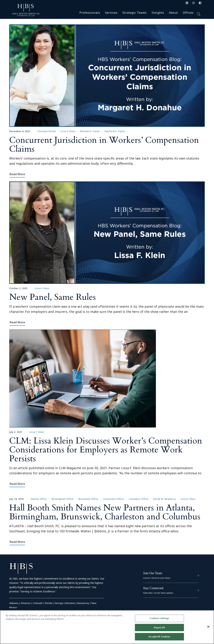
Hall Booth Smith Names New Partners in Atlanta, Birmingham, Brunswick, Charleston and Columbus (105, 512)
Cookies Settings (159, 618)
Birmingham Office (63, 499)
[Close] (208, 627)
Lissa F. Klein (68, 131)
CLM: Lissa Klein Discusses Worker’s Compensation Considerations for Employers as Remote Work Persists (106, 450)
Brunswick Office (88, 499)
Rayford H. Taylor (115, 131)
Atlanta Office (39, 499)
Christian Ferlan (46, 131)
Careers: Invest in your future (157, 578)
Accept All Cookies (159, 637)
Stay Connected (153, 588)
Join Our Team (153, 573)
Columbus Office (139, 499)
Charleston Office (113, 499)
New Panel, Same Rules (53, 297)
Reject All (159, 627)
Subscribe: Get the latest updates (158, 593)
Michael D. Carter (90, 131)
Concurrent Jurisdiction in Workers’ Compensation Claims (104, 144)
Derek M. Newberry (165, 499)
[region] (107, 627)
